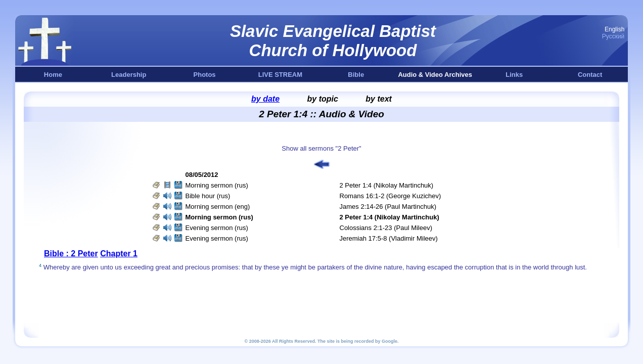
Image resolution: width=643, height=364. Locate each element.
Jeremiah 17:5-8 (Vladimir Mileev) (389, 238)
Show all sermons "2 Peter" (321, 148)
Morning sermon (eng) (218, 207)
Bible (356, 75)
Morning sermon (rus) (217, 185)
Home (53, 75)
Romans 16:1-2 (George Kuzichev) (391, 196)
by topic (323, 99)
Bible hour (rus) (208, 196)
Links (514, 75)
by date (265, 99)
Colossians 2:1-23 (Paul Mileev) (386, 228)
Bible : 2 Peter (71, 254)
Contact (590, 75)
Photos (205, 75)
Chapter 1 (119, 254)
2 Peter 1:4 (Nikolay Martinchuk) (387, 185)
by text (379, 99)
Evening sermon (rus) (217, 228)
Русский (613, 36)
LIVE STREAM (280, 75)
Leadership (129, 75)
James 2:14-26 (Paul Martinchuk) (388, 207)
